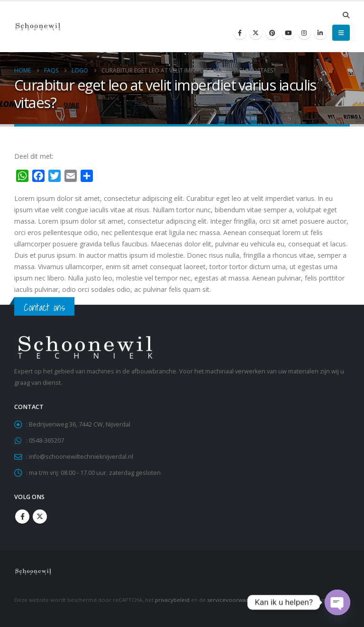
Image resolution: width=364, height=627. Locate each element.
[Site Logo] (38, 27)
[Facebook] (240, 33)
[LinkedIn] (320, 33)
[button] (346, 15)
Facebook (22, 517)
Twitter (40, 517)
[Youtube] (288, 33)
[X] (256, 33)
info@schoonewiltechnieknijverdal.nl (81, 457)
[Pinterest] (272, 33)
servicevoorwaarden (234, 600)
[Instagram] (304, 33)
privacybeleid (172, 600)
